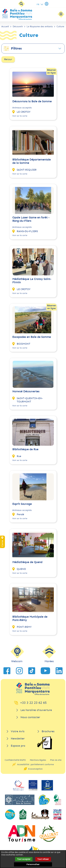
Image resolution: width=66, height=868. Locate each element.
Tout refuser (43, 859)
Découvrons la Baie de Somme (32, 101)
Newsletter (18, 739)
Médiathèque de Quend (27, 562)
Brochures (48, 731)
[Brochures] (45, 743)
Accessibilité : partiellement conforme (35, 764)
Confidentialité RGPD (15, 760)
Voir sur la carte (20, 116)
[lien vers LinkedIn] (59, 671)
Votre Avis (18, 731)
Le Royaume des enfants (40, 26)
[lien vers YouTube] (45, 671)
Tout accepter (24, 859)
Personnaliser (33, 864)
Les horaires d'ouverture (36, 710)
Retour (8, 59)
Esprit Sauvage (22, 504)
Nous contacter (30, 717)
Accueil (5, 26)
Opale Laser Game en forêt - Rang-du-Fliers (31, 219)
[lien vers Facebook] (7, 671)
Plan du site (56, 760)
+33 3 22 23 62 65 (33, 703)
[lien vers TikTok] (32, 671)
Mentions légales (38, 760)
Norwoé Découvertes (26, 391)
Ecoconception (35, 769)
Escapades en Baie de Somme (32, 337)
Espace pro (18, 746)
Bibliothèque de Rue (25, 449)
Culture (60, 26)
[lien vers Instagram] (19, 671)
